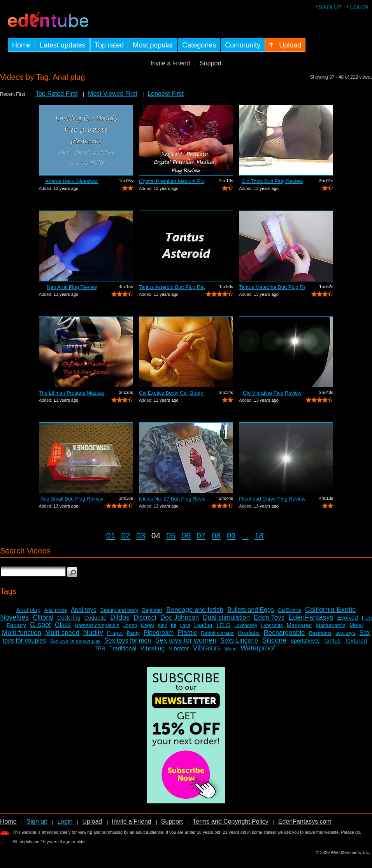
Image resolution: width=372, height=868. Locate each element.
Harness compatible (97, 625)
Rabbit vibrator (217, 633)
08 (216, 535)
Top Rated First (56, 94)
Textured (356, 640)
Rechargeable (284, 633)
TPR (100, 648)
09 (231, 535)
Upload (92, 821)
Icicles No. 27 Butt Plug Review (172, 499)
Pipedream (159, 633)
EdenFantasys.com (305, 821)
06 (186, 535)
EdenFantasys (311, 617)
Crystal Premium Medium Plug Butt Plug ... (172, 181)
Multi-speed (62, 633)
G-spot (40, 625)
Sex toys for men (128, 640)
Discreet (145, 618)
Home (8, 821)
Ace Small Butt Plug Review (72, 499)
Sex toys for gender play (75, 641)
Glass (63, 625)
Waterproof (258, 648)
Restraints (320, 633)
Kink (162, 626)
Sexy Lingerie (239, 640)
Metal (356, 625)
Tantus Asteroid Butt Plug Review (172, 287)
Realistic (249, 633)
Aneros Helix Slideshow (72, 181)
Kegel (147, 625)
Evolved (347, 618)
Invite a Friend (170, 63)
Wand (231, 649)
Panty (133, 633)
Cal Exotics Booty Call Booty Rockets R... (172, 393)
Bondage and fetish (195, 610)
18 (259, 535)
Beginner (152, 610)
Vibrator (179, 648)
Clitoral (43, 618)
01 (111, 535)
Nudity (93, 633)
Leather (203, 625)
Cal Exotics (290, 610)
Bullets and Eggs (251, 610)
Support (211, 63)
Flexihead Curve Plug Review (272, 499)
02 (125, 535)
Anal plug (29, 610)
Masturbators (331, 625)
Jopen (130, 625)
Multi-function (22, 633)
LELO (223, 625)
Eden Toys (269, 618)
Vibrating (152, 648)
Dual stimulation (226, 618)
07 (201, 535)
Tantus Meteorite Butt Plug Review (272, 287)
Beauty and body (119, 610)
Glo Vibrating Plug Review (272, 393)
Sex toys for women (186, 640)
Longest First (165, 94)
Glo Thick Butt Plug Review (272, 181)
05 (171, 535)
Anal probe (56, 610)
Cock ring (69, 618)
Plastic (187, 633)
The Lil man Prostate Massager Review (72, 393)
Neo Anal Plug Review (72, 287)
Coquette (95, 618)
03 (141, 535)
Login (359, 7)
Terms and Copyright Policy (231, 821)
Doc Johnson (180, 618)
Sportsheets (305, 641)
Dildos (120, 617)
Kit (174, 626)
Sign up (330, 7)
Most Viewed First (113, 94)
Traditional (123, 648)
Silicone (274, 640)
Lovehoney (246, 626)
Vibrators (207, 648)
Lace (185, 626)
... (245, 535)
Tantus (332, 640)
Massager (299, 625)
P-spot (115, 633)
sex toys (345, 633)
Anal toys (84, 610)
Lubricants (272, 626)
